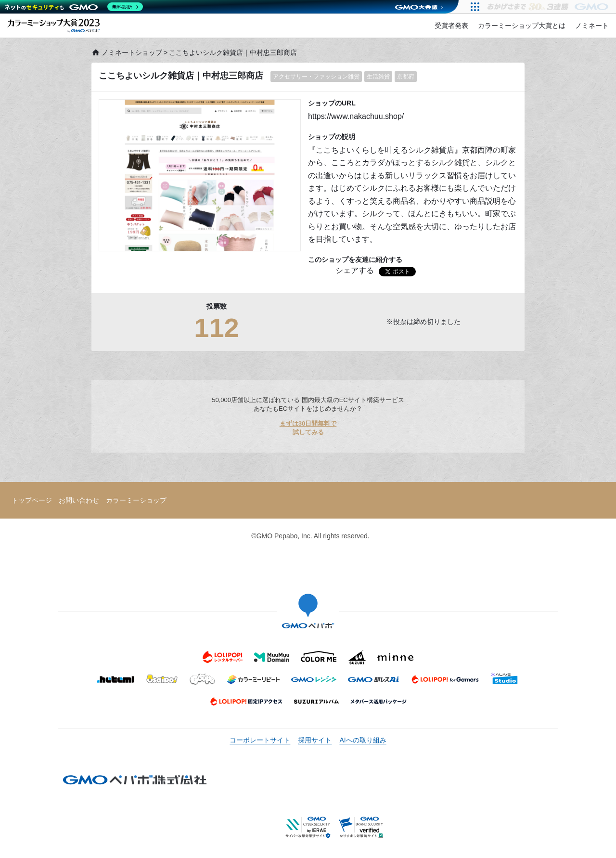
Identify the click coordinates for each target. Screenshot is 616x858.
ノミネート (592, 26)
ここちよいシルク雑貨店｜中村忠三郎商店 (181, 76)
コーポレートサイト (260, 740)
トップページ (32, 500)
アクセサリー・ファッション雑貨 (316, 77)
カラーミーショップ (136, 500)
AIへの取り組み (363, 740)
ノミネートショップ (127, 52)
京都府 (406, 77)
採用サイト (315, 740)
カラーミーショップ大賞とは (522, 26)
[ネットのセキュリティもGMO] (74, 7)
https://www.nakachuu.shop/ (356, 116)
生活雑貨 (378, 77)
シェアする (355, 270)
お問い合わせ (79, 500)
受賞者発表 (451, 26)
